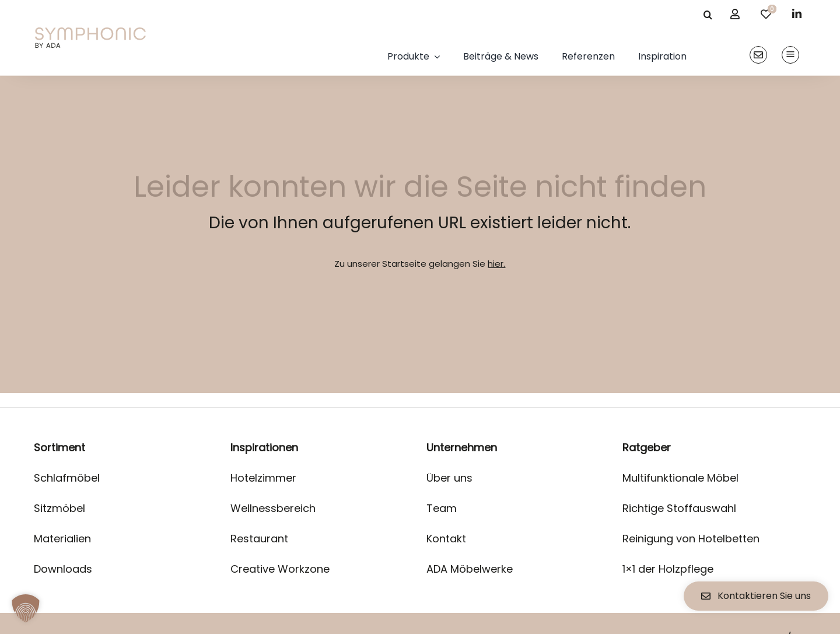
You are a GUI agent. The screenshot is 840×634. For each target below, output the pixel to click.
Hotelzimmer (263, 478)
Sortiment (60, 447)
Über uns (449, 478)
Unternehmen (462, 447)
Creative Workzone (280, 569)
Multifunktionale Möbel (680, 478)
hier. (496, 264)
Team (442, 508)
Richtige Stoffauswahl (679, 508)
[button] (26, 608)
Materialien (62, 539)
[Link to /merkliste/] (766, 14)
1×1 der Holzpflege (668, 569)
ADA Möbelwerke (470, 569)
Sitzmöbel (60, 508)
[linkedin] (797, 13)
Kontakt (446, 539)
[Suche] (708, 15)
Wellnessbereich (273, 508)
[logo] (90, 32)
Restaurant (259, 539)
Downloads (63, 569)
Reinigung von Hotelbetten (691, 539)
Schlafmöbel (67, 478)
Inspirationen (264, 447)
